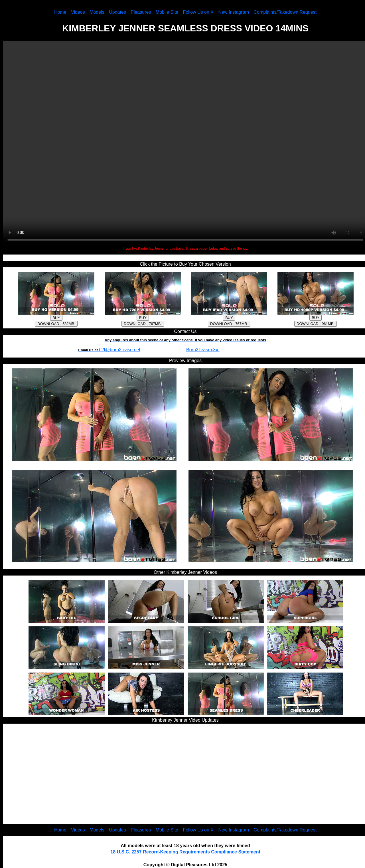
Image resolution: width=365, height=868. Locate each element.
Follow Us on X (198, 12)
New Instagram (234, 12)
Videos (78, 12)
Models (97, 12)
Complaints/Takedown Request (285, 12)
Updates (117, 12)
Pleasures (141, 12)
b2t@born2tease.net (120, 350)
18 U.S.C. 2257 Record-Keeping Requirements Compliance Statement (185, 852)
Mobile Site (167, 12)
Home (60, 12)
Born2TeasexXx (203, 350)
